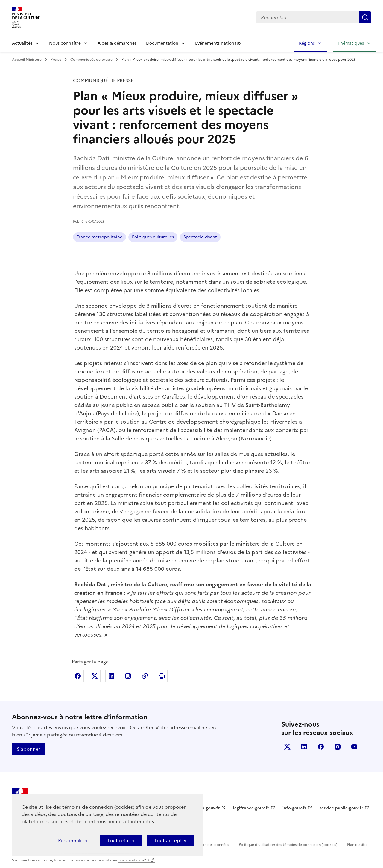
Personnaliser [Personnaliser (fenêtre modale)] (73, 840)
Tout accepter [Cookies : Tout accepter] (170, 840)
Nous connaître (65, 43)
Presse (56, 60)
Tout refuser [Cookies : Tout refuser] (121, 840)
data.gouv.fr (208, 808)
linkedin (304, 747)
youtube (354, 747)
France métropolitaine (99, 237)
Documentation (162, 43)
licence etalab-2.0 (134, 860)
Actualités (22, 43)
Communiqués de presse (92, 60)
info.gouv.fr (294, 808)
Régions (307, 43)
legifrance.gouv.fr (251, 808)
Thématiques (351, 43)
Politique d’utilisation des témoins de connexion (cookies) (288, 845)
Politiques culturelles (153, 237)
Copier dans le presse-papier (145, 676)
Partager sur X (95, 676)
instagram (338, 747)
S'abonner (28, 749)
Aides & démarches (117, 43)
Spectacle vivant (200, 237)
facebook (321, 747)
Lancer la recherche (365, 17)
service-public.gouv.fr (341, 808)
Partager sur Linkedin (111, 676)
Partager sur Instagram (128, 676)
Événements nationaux (218, 43)
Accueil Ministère (27, 60)
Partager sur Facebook (78, 676)
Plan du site (357, 845)
